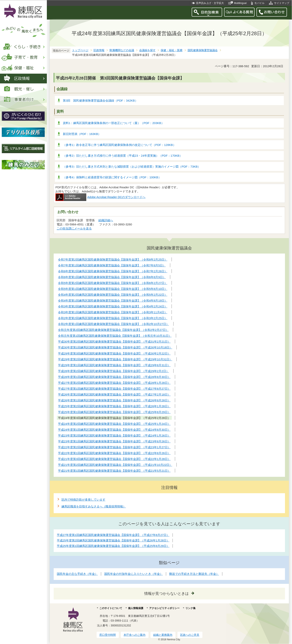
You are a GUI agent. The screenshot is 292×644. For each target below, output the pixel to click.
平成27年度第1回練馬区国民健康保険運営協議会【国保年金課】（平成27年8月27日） (113, 535)
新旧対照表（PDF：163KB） (82, 134)
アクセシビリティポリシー (164, 608)
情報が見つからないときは (166, 594)
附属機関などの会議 (122, 50)
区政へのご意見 (190, 635)
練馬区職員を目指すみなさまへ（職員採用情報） (94, 506)
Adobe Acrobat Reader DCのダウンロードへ (100, 197)
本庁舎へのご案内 (134, 635)
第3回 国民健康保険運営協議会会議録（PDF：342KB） (100, 100)
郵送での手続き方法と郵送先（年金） (194, 574)
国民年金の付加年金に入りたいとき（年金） (134, 574)
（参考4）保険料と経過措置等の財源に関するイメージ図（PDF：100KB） (112, 177)
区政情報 (99, 50)
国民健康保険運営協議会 (203, 50)
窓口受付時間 (108, 635)
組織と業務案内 (163, 635)
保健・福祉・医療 (172, 50)
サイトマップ (282, 3)
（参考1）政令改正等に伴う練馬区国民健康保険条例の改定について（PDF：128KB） (119, 145)
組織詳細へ (106, 220)
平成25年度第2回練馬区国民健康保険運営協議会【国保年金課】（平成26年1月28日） (113, 540)
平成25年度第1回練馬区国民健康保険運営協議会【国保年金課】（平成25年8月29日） (113, 546)
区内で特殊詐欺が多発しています (83, 500)
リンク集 (191, 608)
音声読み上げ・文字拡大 (210, 3)
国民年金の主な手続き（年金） (77, 574)
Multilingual (240, 3)
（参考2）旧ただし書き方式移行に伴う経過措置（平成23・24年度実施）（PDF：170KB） (123, 156)
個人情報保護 (136, 608)
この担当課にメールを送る (74, 228)
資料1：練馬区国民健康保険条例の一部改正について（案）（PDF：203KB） (114, 123)
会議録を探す (147, 50)
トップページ (80, 50)
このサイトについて (111, 608)
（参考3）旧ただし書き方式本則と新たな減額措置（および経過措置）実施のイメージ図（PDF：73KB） (132, 167)
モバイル (259, 3)
